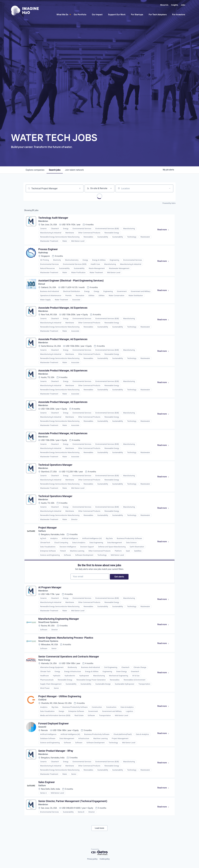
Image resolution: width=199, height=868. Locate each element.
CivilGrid (43, 714)
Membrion (44, 222)
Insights (175, 5)
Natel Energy (45, 673)
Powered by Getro (169, 203)
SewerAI (43, 742)
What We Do (62, 14)
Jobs (183, 5)
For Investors (179, 14)
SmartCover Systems (49, 634)
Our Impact (97, 14)
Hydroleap (44, 254)
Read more (164, 231)
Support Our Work (117, 14)
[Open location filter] (170, 188)
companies (35, 170)
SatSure (43, 539)
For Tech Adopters (158, 14)
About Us (164, 5)
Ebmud (42, 286)
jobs (55, 170)
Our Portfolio (80, 14)
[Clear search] (80, 188)
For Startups (137, 14)
